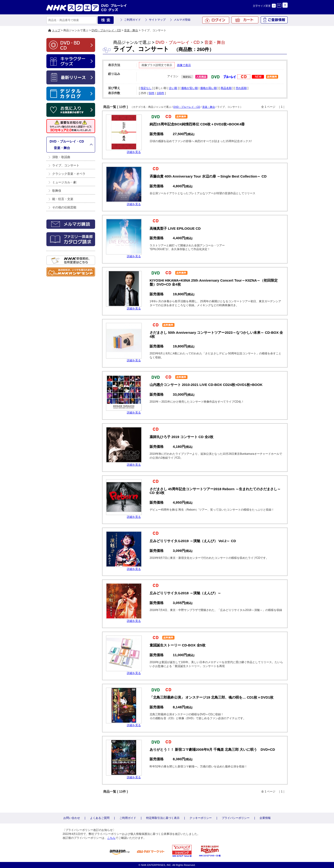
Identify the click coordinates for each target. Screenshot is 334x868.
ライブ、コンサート (66, 165)
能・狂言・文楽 (63, 199)
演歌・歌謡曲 (61, 157)
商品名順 (226, 88)
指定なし (146, 88)
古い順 (173, 88)
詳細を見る (134, 152)
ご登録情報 (274, 20)
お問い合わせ (72, 818)
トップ (56, 30)
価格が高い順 (209, 88)
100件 (161, 93)
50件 (152, 93)
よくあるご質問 (100, 818)
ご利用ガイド (132, 20)
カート (245, 20)
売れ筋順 (241, 88)
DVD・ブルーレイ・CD (106, 30)
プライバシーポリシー (236, 818)
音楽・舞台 (131, 30)
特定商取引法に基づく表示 (163, 818)
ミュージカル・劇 (64, 182)
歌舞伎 (57, 191)
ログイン (216, 20)
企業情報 (265, 818)
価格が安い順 (189, 88)
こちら (111, 838)
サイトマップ (157, 20)
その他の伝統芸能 (64, 207)
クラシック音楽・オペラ (69, 174)
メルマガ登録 (182, 20)
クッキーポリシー (201, 818)
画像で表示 (184, 65)
